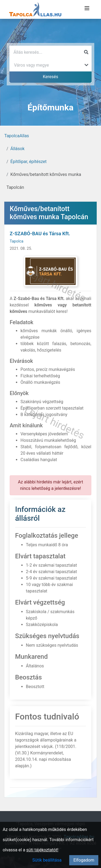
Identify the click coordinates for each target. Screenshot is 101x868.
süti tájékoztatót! (42, 850)
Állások (18, 149)
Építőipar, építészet (29, 162)
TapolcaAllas (17, 136)
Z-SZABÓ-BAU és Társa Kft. (40, 234)
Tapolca (17, 241)
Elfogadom (84, 860)
